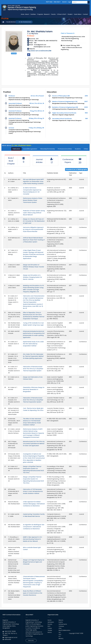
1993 (86, 113)
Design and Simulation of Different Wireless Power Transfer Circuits (33, 267)
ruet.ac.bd (8, 639)
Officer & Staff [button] (62, 14)
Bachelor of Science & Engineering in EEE (65, 107)
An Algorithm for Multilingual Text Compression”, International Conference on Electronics (34, 527)
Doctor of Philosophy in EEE (61, 96)
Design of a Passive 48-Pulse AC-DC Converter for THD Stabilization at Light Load (34, 221)
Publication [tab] (16, 149)
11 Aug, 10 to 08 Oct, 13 (37, 111)
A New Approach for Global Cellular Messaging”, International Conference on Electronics (34, 504)
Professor (12, 96)
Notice (50, 632)
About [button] (27, 14)
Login (69, 2)
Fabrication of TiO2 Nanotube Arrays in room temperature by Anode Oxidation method (33, 491)
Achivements (63, 624)
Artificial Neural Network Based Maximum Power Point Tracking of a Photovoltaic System (34, 240)
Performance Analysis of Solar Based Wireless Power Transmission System (33, 200)
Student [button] (70, 14)
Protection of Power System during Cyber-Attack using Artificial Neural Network (34, 213)
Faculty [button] (53, 14)
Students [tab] (78, 149)
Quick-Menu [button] (78, 14)
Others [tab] (86, 149)
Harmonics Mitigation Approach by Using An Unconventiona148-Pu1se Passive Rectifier (33, 229)
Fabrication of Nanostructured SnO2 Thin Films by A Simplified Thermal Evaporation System (33, 369)
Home (23, 14)
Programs (40, 14)
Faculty (50, 624)
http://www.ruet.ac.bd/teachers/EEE (39, 51)
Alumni (64, 2)
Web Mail (57, 2)
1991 (86, 119)
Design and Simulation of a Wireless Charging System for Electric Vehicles (32, 277)
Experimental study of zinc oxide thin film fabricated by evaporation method (33, 344)
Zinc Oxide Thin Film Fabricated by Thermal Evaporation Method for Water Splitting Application (33, 356)
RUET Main (49, 2)
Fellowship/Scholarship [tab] (47, 149)
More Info (31, 640)
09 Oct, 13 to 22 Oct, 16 (37, 103)
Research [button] (47, 14)
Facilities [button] (33, 14)
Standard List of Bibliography (76, 169)
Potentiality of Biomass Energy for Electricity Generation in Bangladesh (34, 389)
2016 (86, 96)
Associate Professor (15, 103)
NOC (49, 626)
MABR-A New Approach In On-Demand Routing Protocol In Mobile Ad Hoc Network (33, 539)
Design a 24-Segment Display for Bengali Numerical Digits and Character (34, 562)
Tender (50, 630)
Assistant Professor (15, 111)
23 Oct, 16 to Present (37, 96)
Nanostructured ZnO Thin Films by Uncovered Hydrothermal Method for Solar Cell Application (34, 444)
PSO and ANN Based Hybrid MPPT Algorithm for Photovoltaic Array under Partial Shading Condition (33, 181)
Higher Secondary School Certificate (64, 113)
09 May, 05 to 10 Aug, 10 (36, 118)
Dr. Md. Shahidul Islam (25, 22)
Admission (51, 622)
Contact (85, 14)
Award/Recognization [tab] (30, 149)
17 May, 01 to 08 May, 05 (36, 128)
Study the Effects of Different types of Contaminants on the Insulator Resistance (32, 593)
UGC (60, 634)
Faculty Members (11, 22)
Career (50, 628)
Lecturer (11, 128)
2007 (86, 102)
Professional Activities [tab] (65, 149)
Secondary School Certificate (62, 119)
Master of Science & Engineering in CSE (65, 102)
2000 (86, 107)
